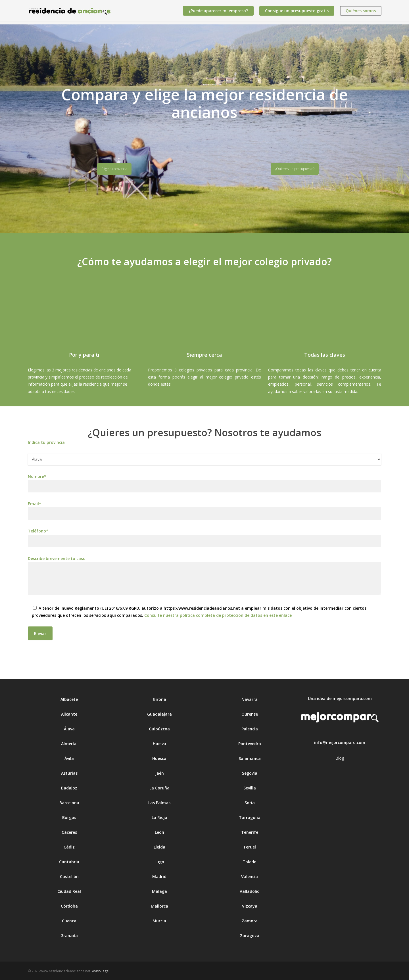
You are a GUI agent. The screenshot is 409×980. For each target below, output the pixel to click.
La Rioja (159, 817)
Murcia (159, 921)
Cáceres (69, 832)
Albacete (69, 699)
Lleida (159, 847)
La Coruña (159, 788)
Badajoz (69, 788)
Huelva (159, 744)
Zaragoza (250, 936)
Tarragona (250, 817)
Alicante (69, 714)
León (159, 832)
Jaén (159, 773)
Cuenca (69, 921)
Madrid (159, 876)
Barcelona (69, 803)
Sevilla (250, 788)
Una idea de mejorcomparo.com (340, 698)
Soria (250, 803)
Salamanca (250, 758)
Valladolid (250, 891)
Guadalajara (159, 714)
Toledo (250, 862)
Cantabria (69, 862)
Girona (159, 699)
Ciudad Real (69, 891)
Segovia (250, 773)
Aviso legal (101, 971)
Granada (69, 936)
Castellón (69, 876)
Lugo (159, 862)
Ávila (69, 758)
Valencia (250, 876)
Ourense (250, 714)
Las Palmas (159, 803)
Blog (340, 758)
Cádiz (69, 847)
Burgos (69, 817)
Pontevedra (250, 744)
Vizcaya (250, 906)
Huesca (159, 758)
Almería (69, 744)
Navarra (250, 699)
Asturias (69, 773)
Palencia (250, 729)
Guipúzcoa (159, 729)
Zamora (250, 921)
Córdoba (69, 906)
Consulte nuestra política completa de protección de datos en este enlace (218, 615)
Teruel (250, 847)
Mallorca (159, 906)
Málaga (159, 891)
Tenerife (250, 832)
